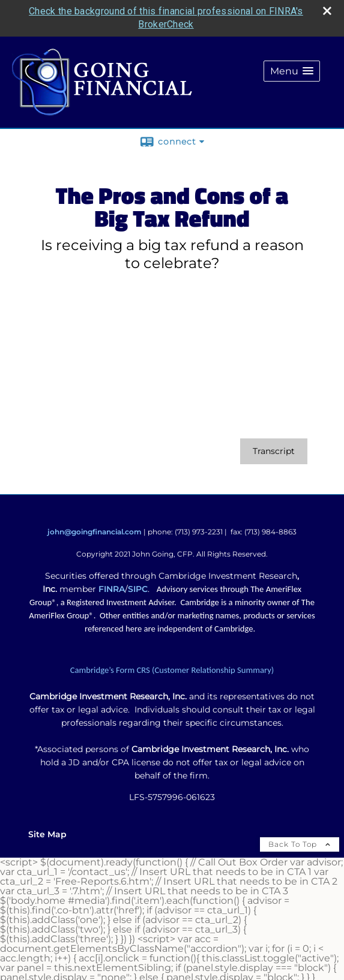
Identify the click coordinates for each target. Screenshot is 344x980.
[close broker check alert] (327, 11)
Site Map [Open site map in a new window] (47, 834)
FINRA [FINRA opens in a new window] (112, 589)
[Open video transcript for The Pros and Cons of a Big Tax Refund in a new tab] (274, 451)
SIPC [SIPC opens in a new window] (138, 589)
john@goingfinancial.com (95, 532)
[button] (292, 71)
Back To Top (300, 844)
